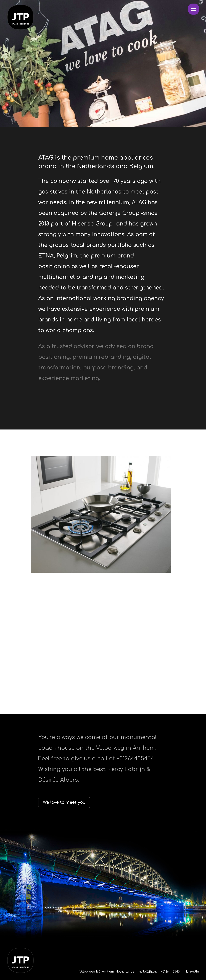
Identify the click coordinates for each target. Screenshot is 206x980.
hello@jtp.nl (148, 972)
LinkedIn (192, 972)
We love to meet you (64, 802)
